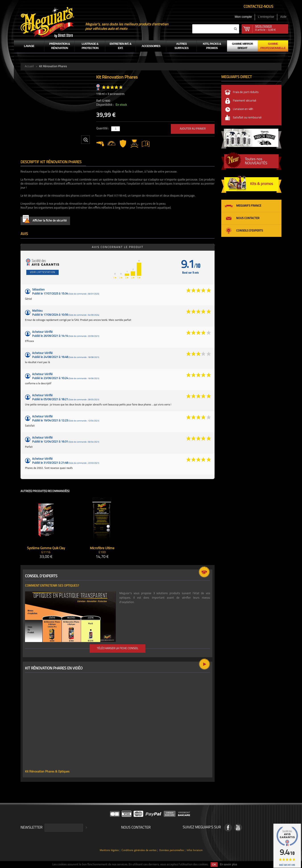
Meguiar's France (249, 206)
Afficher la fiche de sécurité (45, 220)
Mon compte (243, 17)
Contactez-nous (258, 7)
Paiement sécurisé (245, 101)
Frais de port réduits (246, 92)
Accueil (29, 66)
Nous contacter (248, 218)
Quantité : (103, 129)
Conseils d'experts (250, 231)
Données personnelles (172, 851)
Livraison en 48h (243, 109)
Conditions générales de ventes (139, 851)
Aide (283, 17)
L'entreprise (266, 17)
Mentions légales (109, 851)
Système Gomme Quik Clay (46, 548)
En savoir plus (229, 865)
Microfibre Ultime (102, 548)
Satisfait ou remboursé (247, 118)
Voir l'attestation (42, 272)
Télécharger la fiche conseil (118, 648)
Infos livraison (195, 851)
